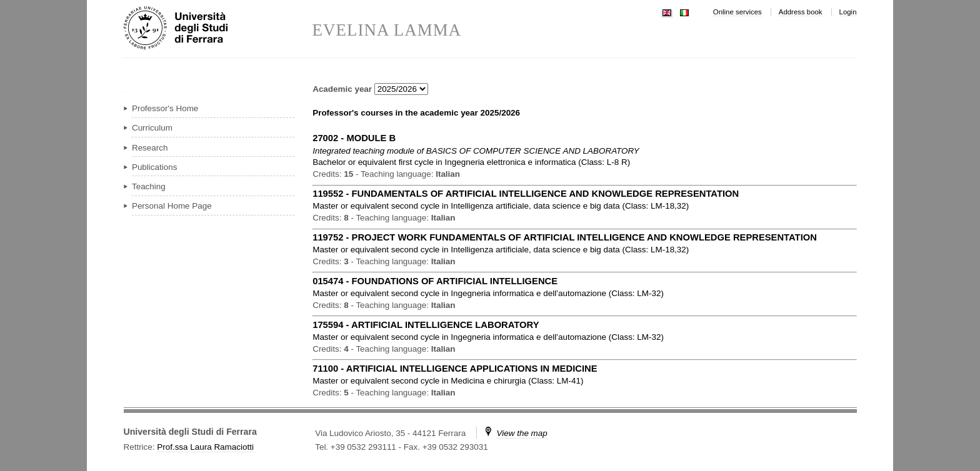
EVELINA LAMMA (387, 30)
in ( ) (471, 162)
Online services (737, 12)
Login (848, 12)
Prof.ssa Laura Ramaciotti (205, 447)
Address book (801, 12)
